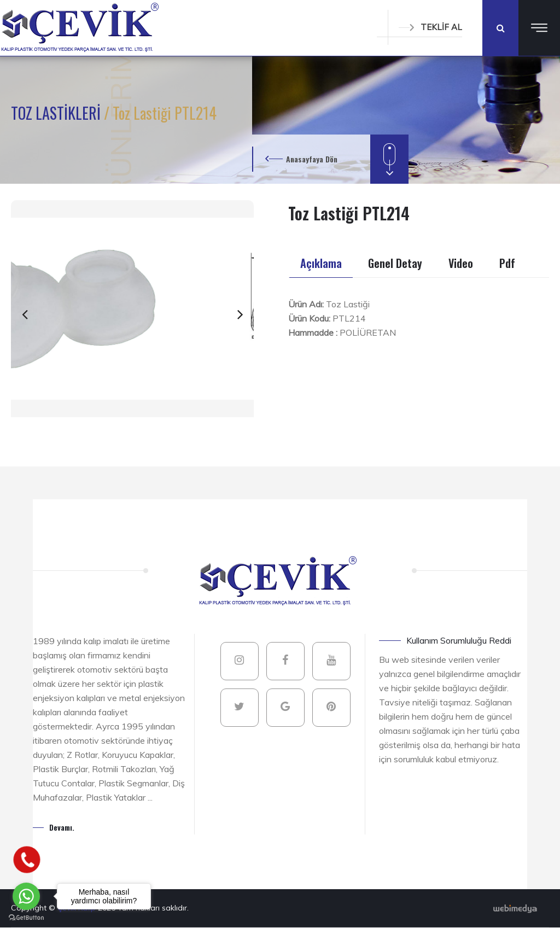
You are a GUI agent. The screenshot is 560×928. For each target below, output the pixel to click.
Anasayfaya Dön (312, 159)
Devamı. (62, 827)
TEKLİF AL (430, 27)
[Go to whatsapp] (26, 896)
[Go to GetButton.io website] (26, 917)
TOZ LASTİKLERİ (57, 113)
